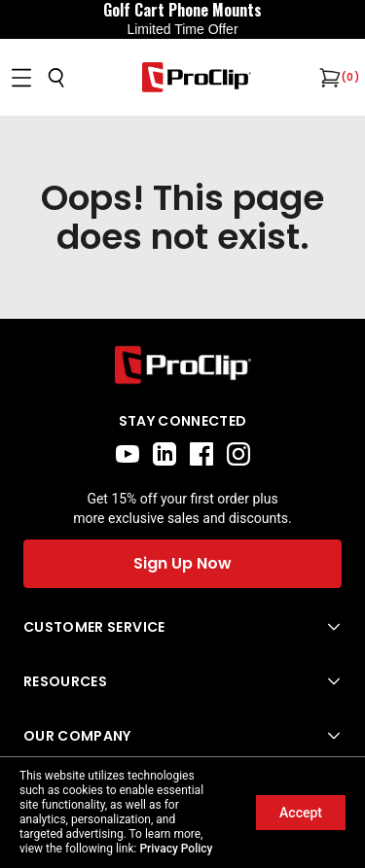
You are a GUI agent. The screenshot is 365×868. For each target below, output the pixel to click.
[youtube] (128, 454)
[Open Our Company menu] (182, 736)
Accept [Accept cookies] (301, 813)
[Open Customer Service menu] (182, 627)
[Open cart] (328, 78)
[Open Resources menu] (182, 681)
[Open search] (56, 78)
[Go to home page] (182, 365)
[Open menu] (21, 78)
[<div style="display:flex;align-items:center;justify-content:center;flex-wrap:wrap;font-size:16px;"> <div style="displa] (182, 19)
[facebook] (201, 454)
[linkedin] (164, 454)
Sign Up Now (182, 563)
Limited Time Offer (182, 29)
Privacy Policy (176, 849)
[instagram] (238, 454)
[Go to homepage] (197, 77)
